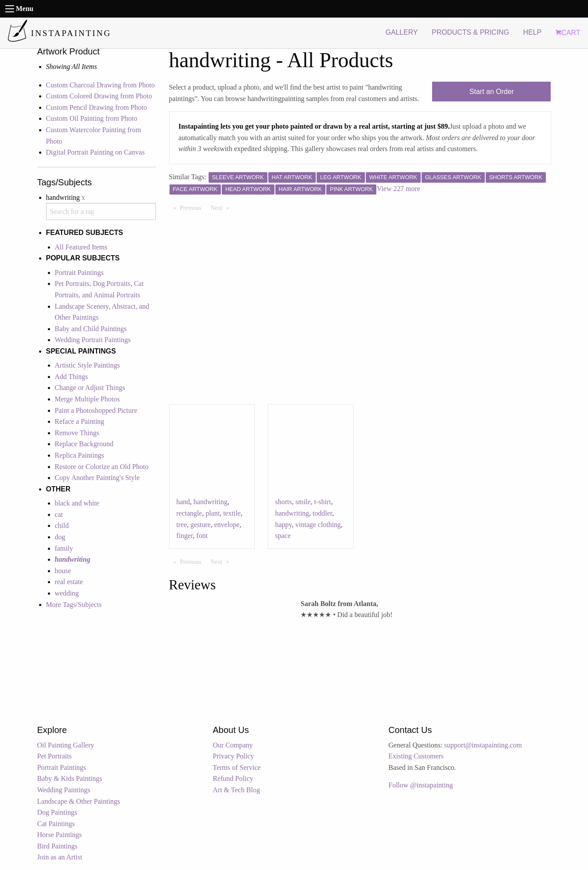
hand (183, 502)
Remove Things (77, 433)
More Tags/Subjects (74, 605)
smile (303, 502)
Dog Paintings (57, 812)
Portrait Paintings (79, 273)
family (64, 548)
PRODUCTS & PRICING (470, 32)
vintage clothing (318, 525)
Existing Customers (416, 756)
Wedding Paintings (64, 790)
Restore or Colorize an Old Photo (102, 467)
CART (568, 33)
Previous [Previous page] (193, 207)
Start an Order (492, 92)
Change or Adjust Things (90, 388)
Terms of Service (237, 767)
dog (60, 537)
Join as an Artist (60, 857)
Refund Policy (233, 778)
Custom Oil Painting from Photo (92, 118)
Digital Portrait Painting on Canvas (96, 152)
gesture (200, 525)
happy (284, 525)
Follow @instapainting (421, 785)
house (63, 571)
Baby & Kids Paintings (70, 778)
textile (232, 513)
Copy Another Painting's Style (97, 478)
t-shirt (322, 502)
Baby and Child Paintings (91, 329)
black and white (77, 503)
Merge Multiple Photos (87, 399)
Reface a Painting (80, 421)
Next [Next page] (222, 207)
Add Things (72, 377)
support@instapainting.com (483, 745)
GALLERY (402, 32)
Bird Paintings (58, 846)
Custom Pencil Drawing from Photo (97, 107)
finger (185, 536)
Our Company (233, 745)
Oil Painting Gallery (66, 745)
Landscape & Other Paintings (79, 801)
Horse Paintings (60, 835)
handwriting (211, 502)
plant (213, 513)
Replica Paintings (79, 455)
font (202, 536)
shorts (284, 502)
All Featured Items (81, 247)
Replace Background (84, 444)
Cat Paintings (56, 824)
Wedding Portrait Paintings (93, 340)
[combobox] (101, 211)
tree (182, 525)
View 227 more (399, 189)
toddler (323, 513)
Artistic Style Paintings (87, 365)
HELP (532, 32)
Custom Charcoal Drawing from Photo (101, 85)
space (283, 536)
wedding (67, 593)
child (62, 525)
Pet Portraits (55, 756)
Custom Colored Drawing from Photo (99, 96)
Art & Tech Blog (236, 790)
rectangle (189, 513)
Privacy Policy (234, 756)
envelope (227, 525)
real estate (69, 582)
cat (59, 514)
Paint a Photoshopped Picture (96, 410)
